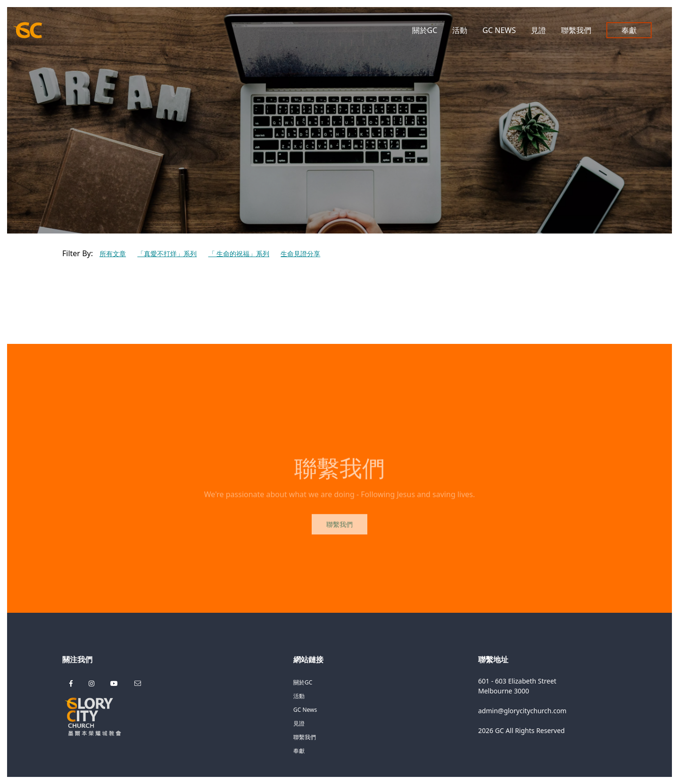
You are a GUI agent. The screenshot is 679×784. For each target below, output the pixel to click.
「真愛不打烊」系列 (167, 254)
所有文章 (113, 254)
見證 (538, 30)
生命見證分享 (300, 254)
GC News (499, 30)
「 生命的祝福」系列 (239, 254)
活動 (460, 30)
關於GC (425, 30)
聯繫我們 (576, 30)
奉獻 (629, 30)
